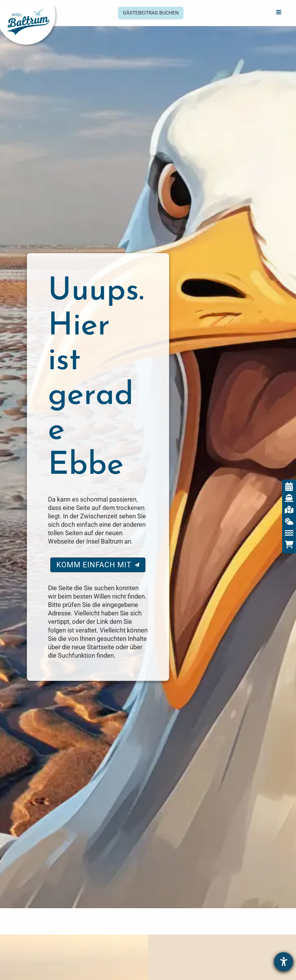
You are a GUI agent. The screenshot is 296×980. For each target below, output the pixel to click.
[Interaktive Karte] (289, 510)
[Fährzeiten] (289, 498)
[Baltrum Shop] (289, 544)
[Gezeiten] (289, 533)
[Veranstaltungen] (289, 487)
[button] (151, 13)
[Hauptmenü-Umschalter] (279, 12)
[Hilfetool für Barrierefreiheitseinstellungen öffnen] (284, 962)
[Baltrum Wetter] (289, 521)
